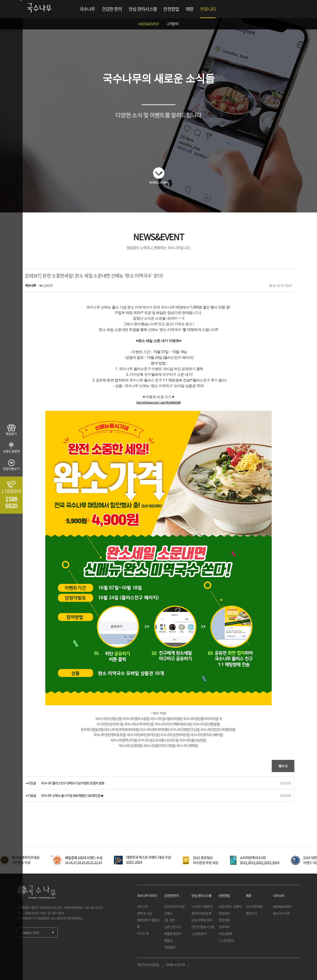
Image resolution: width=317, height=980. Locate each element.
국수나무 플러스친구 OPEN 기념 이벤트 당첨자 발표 (73, 783)
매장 (190, 9)
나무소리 (278, 896)
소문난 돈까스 (173, 927)
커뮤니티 (208, 9)
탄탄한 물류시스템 (203, 927)
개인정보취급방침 (148, 965)
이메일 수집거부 (175, 965)
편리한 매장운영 (201, 913)
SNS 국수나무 (281, 913)
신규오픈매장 (254, 906)
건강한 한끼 (112, 9)
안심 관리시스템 (143, 9)
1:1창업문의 (199, 934)
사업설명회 (226, 934)
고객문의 (173, 24)
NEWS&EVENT (149, 24)
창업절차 (224, 913)
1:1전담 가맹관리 (202, 906)
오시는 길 (143, 933)
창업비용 (224, 920)
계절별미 (170, 947)
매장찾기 (251, 913)
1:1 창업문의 (226, 940)
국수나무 (87, 9)
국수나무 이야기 (147, 896)
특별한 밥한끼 (173, 934)
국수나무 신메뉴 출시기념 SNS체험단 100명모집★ (72, 795)
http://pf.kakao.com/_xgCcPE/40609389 (158, 403)
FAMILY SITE (31, 933)
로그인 (281, 9)
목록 (283, 766)
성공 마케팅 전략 (202, 920)
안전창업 (171, 9)
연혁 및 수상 (144, 913)
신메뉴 (168, 913)
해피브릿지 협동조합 (148, 923)
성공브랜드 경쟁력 (230, 906)
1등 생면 (169, 920)
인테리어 (224, 927)
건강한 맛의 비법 (174, 906)
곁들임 (168, 940)
